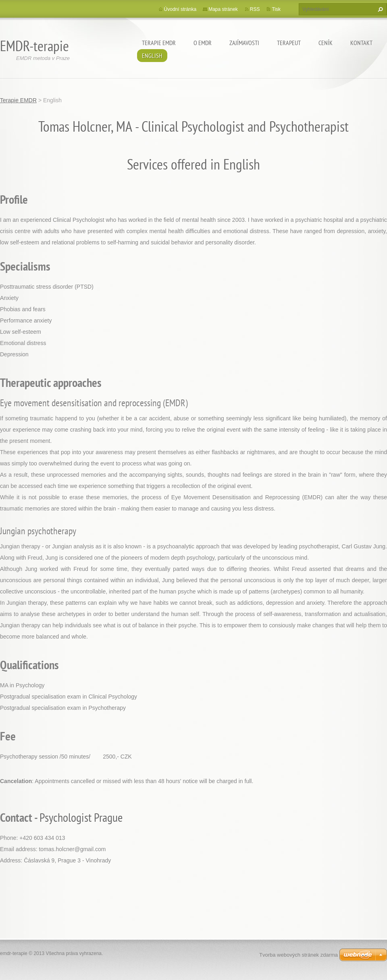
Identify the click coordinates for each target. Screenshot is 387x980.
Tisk (276, 9)
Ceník (326, 43)
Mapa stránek (223, 9)
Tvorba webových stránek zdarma (299, 955)
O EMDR (203, 43)
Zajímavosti (244, 43)
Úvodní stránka (180, 9)
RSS (255, 9)
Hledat (379, 9)
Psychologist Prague (81, 817)
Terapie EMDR (159, 43)
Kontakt (361, 43)
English (152, 56)
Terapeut (289, 43)
